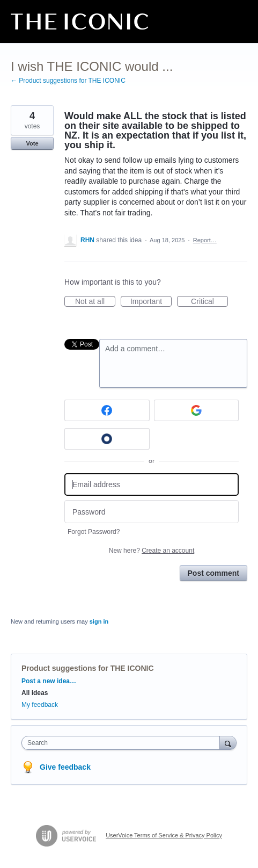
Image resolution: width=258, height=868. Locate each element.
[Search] (228, 743)
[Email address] (152, 485)
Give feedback (65, 767)
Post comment (213, 573)
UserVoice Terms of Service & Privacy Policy (164, 835)
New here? (152, 551)
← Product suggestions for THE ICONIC (68, 81)
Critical (209, 302)
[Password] (152, 512)
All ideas (35, 693)
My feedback (40, 705)
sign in (99, 621)
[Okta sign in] (107, 439)
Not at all (95, 302)
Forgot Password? (94, 532)
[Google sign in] (197, 410)
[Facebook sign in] (107, 410)
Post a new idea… (49, 681)
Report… (205, 240)
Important (151, 302)
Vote (32, 143)
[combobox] (123, 743)
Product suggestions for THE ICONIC (88, 668)
